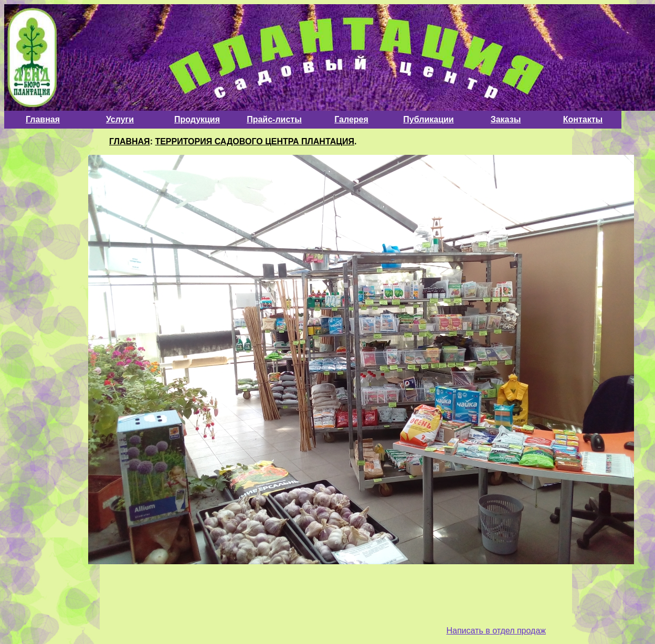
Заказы (506, 119)
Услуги (120, 119)
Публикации (428, 119)
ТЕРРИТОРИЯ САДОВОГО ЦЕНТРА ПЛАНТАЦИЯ (255, 141)
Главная (43, 119)
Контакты (583, 119)
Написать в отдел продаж (496, 631)
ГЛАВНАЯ (130, 141)
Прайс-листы (274, 119)
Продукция (197, 119)
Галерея (351, 119)
